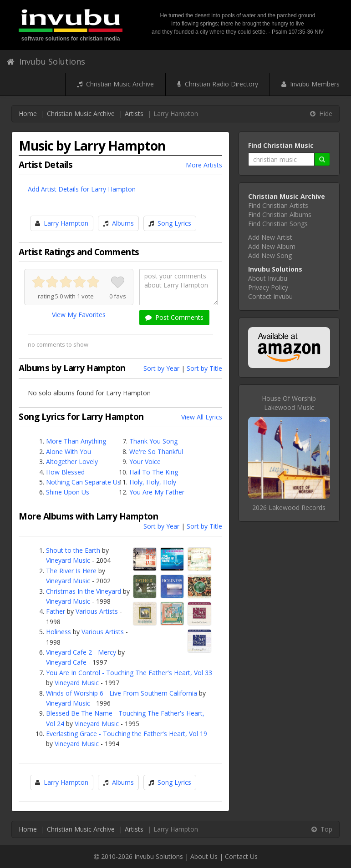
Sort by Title (204, 368)
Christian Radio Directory (218, 84)
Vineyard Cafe (66, 662)
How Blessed (65, 472)
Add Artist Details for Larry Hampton (82, 189)
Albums (123, 223)
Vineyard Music (68, 560)
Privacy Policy (268, 287)
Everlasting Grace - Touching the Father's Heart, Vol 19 (127, 734)
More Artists (204, 165)
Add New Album (272, 246)
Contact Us (241, 856)
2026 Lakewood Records (289, 507)
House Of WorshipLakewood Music (289, 403)
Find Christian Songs (278, 224)
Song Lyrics (174, 223)
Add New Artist (270, 237)
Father (56, 611)
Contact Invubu (270, 296)
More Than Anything (76, 441)
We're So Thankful (156, 452)
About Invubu (268, 278)
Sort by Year (161, 368)
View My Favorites (79, 315)
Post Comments (174, 317)
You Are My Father (157, 492)
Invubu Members (310, 84)
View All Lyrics (202, 417)
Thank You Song (153, 441)
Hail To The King (154, 472)
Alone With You (69, 452)
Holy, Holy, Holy (153, 482)
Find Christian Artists (278, 205)
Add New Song (270, 255)
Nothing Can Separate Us (83, 482)
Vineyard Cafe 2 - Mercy (81, 652)
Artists (134, 114)
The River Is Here (71, 571)
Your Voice (145, 462)
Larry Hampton (66, 223)
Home (28, 114)
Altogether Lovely (72, 462)
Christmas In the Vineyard (84, 591)
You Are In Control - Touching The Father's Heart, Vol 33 (129, 673)
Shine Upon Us (68, 492)
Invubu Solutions (46, 61)
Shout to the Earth (73, 550)
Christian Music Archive (115, 84)
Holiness (58, 632)
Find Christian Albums (280, 214)
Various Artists (97, 611)
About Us (204, 856)
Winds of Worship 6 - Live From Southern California (122, 693)
